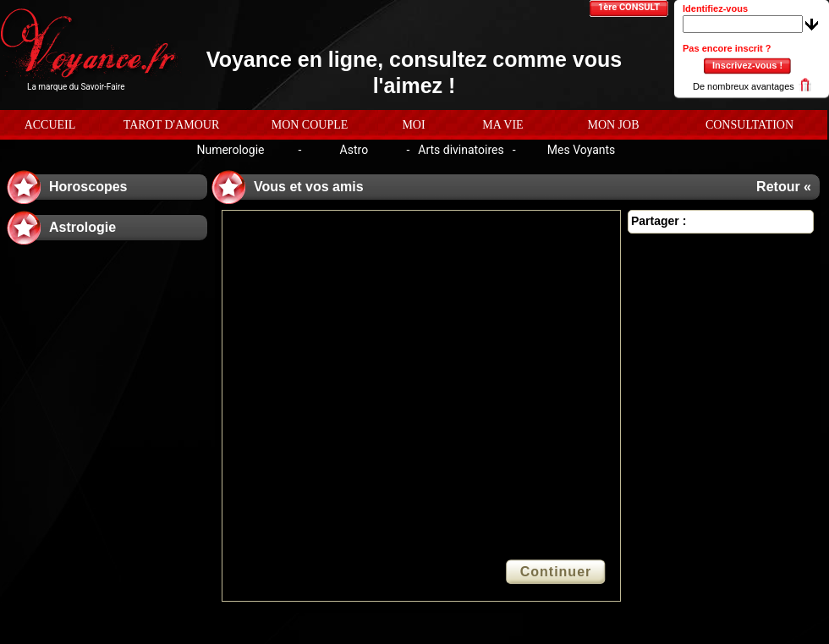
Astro (354, 150)
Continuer (556, 572)
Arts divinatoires (461, 150)
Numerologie (230, 150)
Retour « (784, 187)
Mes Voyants (582, 150)
